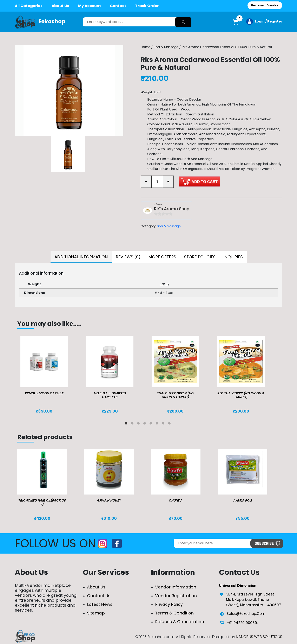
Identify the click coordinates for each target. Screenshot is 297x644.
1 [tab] (127, 424)
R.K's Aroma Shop (172, 209)
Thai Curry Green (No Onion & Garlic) (175, 395)
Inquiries (233, 257)
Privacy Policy (169, 604)
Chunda (176, 500)
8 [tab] (170, 424)
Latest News (100, 604)
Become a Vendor (265, 5)
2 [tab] (133, 424)
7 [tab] (164, 424)
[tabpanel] (50, 375)
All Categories (29, 6)
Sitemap (96, 613)
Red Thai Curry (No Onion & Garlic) (241, 395)
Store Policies (200, 257)
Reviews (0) (128, 257)
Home (146, 47)
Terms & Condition (174, 613)
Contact (118, 6)
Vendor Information (176, 587)
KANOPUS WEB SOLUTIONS (259, 637)
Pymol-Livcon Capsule (44, 393)
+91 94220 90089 (242, 623)
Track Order (147, 6)
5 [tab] (152, 424)
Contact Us (99, 596)
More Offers (162, 257)
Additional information (81, 257)
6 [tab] (158, 424)
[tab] (81, 257)
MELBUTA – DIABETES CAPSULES (110, 395)
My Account (90, 6)
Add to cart (199, 181)
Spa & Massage (166, 47)
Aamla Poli (243, 500)
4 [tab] (145, 424)
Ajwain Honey (109, 500)
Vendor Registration (176, 596)
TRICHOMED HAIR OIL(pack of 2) (42, 502)
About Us (60, 6)
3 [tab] (139, 424)
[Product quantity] (157, 182)
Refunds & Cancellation (180, 622)
